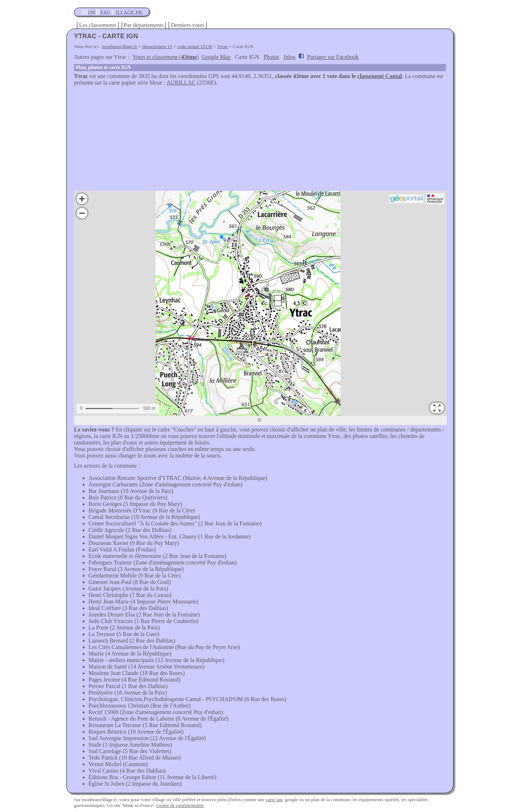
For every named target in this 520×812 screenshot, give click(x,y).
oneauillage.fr (112, 12)
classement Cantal (380, 76)
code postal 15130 (195, 46)
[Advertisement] (260, 140)
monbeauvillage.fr (120, 46)
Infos (289, 57)
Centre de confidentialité (180, 805)
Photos (272, 57)
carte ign (274, 800)
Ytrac (222, 46)
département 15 (157, 46)
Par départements (144, 25)
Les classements (98, 25)
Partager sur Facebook (333, 57)
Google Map (216, 57)
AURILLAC (181, 83)
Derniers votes (188, 25)
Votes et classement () (166, 57)
